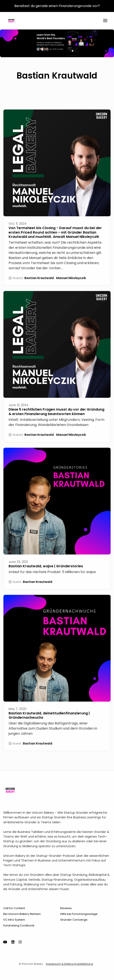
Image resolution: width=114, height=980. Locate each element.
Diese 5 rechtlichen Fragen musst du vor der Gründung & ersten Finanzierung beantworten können (56, 412)
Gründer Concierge (74, 920)
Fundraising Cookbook (19, 925)
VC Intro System (14, 920)
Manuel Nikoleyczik (71, 278)
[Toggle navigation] (105, 21)
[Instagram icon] (20, 942)
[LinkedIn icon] (13, 942)
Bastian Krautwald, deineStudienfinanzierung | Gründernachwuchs (49, 715)
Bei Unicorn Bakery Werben (22, 914)
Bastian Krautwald (39, 278)
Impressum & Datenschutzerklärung (69, 964)
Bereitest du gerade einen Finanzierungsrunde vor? (57, 6)
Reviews (66, 908)
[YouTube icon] (5, 942)
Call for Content (14, 908)
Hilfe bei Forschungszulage (79, 914)
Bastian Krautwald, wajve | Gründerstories (46, 566)
